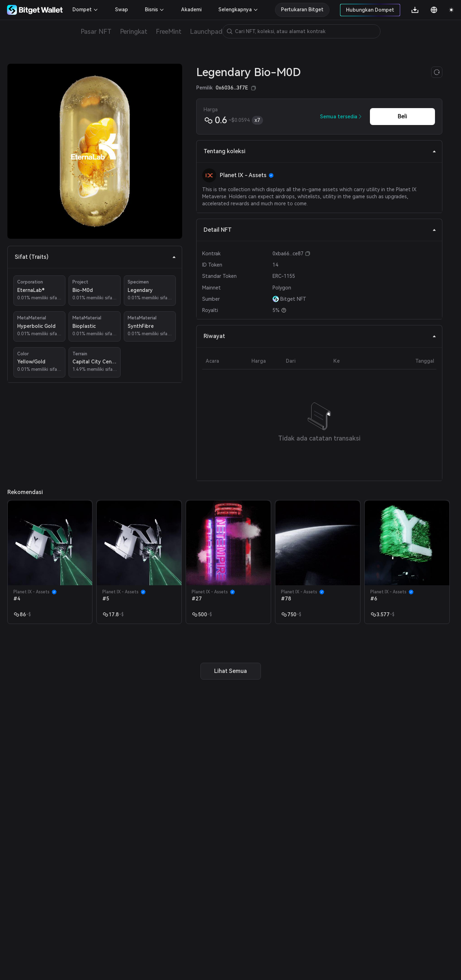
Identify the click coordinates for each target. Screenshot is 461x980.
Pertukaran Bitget (302, 10)
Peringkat (134, 32)
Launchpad (206, 32)
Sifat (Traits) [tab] (95, 257)
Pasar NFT (96, 32)
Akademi (191, 10)
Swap (121, 10)
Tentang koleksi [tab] (320, 151)
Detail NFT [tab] (320, 230)
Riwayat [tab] (320, 336)
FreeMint (169, 32)
